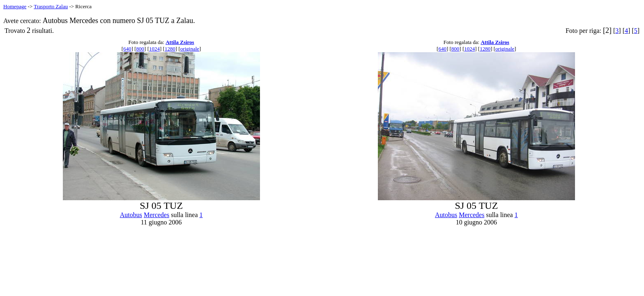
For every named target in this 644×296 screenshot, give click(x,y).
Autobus (131, 215)
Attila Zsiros (180, 42)
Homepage (15, 6)
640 (127, 49)
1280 (170, 49)
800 (140, 49)
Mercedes (156, 215)
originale (190, 49)
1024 (154, 49)
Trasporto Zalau (51, 6)
